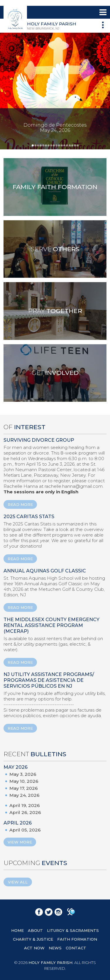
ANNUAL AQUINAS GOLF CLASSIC (45, 571)
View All (18, 882)
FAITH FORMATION (77, 939)
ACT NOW (34, 948)
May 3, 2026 (23, 774)
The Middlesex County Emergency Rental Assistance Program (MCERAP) (51, 625)
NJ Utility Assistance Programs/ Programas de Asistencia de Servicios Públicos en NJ (49, 680)
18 (78, 145)
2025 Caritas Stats (29, 517)
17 (75, 145)
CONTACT (76, 948)
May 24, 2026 (24, 795)
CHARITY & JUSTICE (33, 939)
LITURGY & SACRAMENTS (73, 930)
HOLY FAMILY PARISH (50, 962)
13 (64, 145)
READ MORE (20, 504)
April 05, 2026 (25, 830)
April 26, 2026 (25, 812)
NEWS (55, 948)
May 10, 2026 (24, 781)
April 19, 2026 (25, 805)
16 (72, 145)
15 (70, 145)
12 (62, 145)
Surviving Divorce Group (39, 440)
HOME (17, 930)
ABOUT (35, 930)
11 (59, 145)
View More (20, 842)
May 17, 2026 (24, 788)
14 (67, 145)
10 (56, 145)
